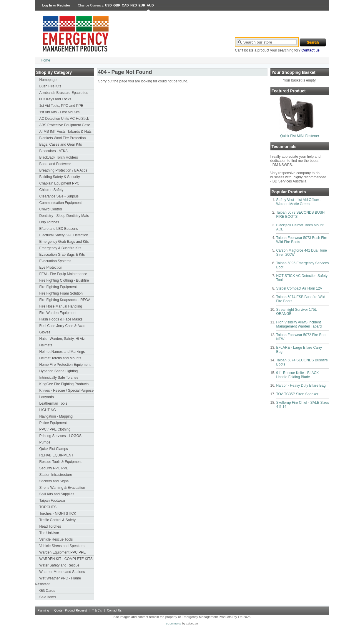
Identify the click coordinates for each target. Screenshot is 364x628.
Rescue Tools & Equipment (61, 462)
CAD (125, 5)
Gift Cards (47, 591)
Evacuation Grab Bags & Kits (62, 255)
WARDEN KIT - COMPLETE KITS (66, 559)
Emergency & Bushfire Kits (60, 248)
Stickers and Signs (54, 481)
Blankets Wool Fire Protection (63, 138)
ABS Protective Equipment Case (65, 125)
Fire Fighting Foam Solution (61, 293)
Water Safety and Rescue (59, 565)
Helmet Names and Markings (62, 352)
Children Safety (51, 190)
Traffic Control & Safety (58, 520)
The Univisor (49, 533)
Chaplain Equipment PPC (59, 183)
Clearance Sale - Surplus (59, 196)
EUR (142, 5)
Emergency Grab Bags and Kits (64, 242)
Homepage (48, 80)
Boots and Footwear (55, 164)
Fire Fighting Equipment (58, 287)
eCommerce (174, 623)
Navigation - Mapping (56, 416)
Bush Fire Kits (50, 86)
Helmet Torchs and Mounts (60, 358)
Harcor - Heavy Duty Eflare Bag (301, 386)
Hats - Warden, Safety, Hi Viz (62, 339)
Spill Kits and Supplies (57, 494)
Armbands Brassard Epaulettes (64, 93)
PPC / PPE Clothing (55, 429)
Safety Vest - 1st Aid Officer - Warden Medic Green (299, 202)
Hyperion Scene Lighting (59, 371)
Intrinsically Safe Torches (59, 378)
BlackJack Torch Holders (59, 157)
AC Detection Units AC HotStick (64, 119)
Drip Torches (49, 222)
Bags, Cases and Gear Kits (61, 144)
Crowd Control (51, 209)
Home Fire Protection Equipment (65, 365)
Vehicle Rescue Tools (56, 539)
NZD (134, 5)
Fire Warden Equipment (58, 313)
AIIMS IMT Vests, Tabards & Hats (66, 132)
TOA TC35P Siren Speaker (297, 394)
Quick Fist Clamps (54, 449)
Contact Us (114, 610)
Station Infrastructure (56, 475)
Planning (43, 610)
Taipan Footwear (53, 501)
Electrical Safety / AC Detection (64, 235)
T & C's (97, 610)
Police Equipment (53, 423)
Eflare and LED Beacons (59, 229)
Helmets (46, 345)
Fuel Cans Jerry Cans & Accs (62, 326)
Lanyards (47, 397)
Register (64, 5)
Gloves (45, 332)
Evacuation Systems (55, 261)
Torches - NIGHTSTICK (58, 514)
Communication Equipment (61, 203)
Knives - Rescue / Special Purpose (67, 391)
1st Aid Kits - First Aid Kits (60, 112)
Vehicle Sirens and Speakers (62, 546)
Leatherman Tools (53, 403)
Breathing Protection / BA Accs (63, 170)
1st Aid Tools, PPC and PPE (61, 106)
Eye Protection (51, 268)
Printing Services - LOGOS (60, 436)
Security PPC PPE (54, 468)
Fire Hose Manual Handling (61, 306)
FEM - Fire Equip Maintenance (63, 274)
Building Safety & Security (60, 177)
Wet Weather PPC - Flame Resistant (58, 581)
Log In (47, 5)
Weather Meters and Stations (62, 572)
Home (46, 60)
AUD (150, 5)
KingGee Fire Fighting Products (64, 384)
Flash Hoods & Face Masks (61, 319)
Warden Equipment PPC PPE (63, 552)
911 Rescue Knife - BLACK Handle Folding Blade (298, 375)
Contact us (310, 50)
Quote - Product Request (71, 610)
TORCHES (48, 507)
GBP (117, 5)
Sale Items (48, 597)
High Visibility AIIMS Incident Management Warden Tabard (299, 324)
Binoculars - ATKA (54, 151)
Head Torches (50, 526)
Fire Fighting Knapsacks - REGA (65, 300)
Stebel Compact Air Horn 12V (299, 288)
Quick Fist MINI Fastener (300, 136)
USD (108, 5)
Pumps (45, 442)
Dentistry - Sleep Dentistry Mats (64, 216)
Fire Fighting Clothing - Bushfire (64, 280)
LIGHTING (48, 410)
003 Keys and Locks (55, 99)
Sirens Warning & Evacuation (62, 488)
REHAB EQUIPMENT (56, 455)
